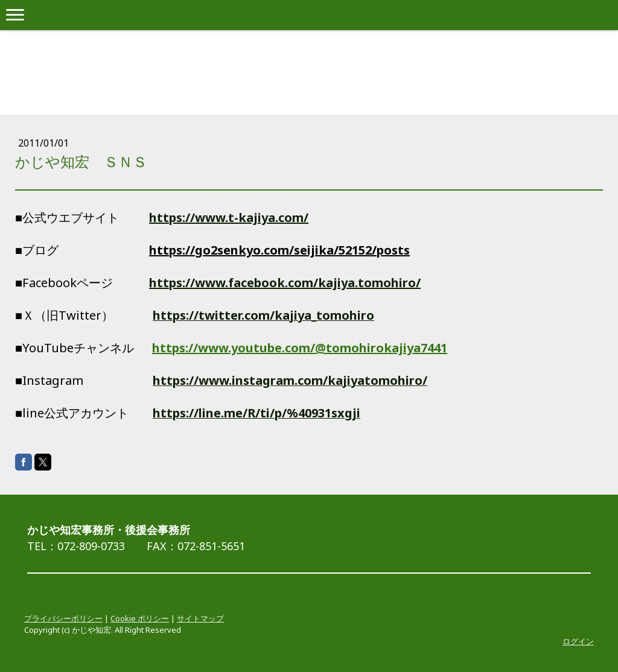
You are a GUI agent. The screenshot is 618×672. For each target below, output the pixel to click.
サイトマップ (200, 618)
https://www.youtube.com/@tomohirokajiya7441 (300, 348)
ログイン (578, 641)
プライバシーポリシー (63, 618)
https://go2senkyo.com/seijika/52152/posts (279, 250)
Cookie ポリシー (140, 618)
